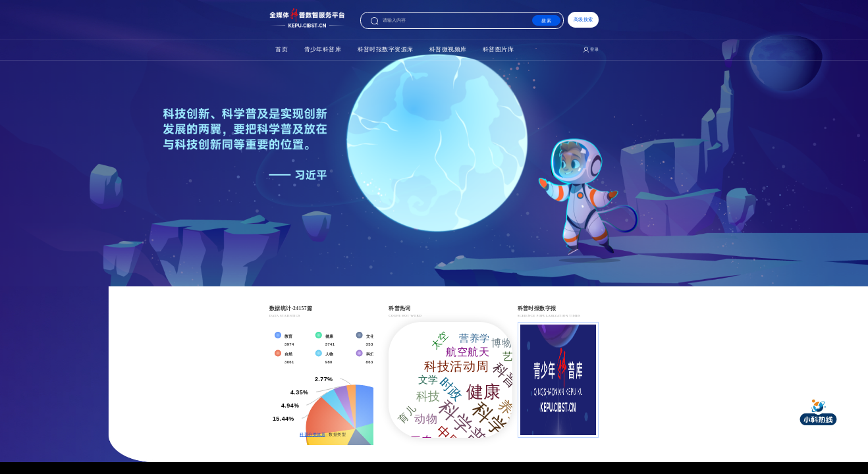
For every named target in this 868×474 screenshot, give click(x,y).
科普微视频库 (459, 82)
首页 (183, 82)
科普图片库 (543, 82)
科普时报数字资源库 (355, 82)
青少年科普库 (251, 82)
